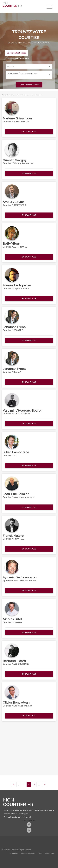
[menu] (49, 7)
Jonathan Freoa (14, 327)
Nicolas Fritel (12, 619)
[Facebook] (29, 825)
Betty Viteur (11, 244)
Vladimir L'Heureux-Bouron (23, 410)
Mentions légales (28, 853)
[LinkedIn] (29, 830)
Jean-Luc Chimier (16, 494)
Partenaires (14, 853)
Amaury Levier (13, 202)
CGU (40, 853)
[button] (29, 132)
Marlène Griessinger (18, 118)
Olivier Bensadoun (16, 702)
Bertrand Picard (14, 661)
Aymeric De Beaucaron (20, 577)
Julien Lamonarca (16, 452)
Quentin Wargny (15, 160)
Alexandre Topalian (17, 285)
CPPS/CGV (50, 853)
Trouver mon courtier (29, 85)
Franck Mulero (13, 536)
